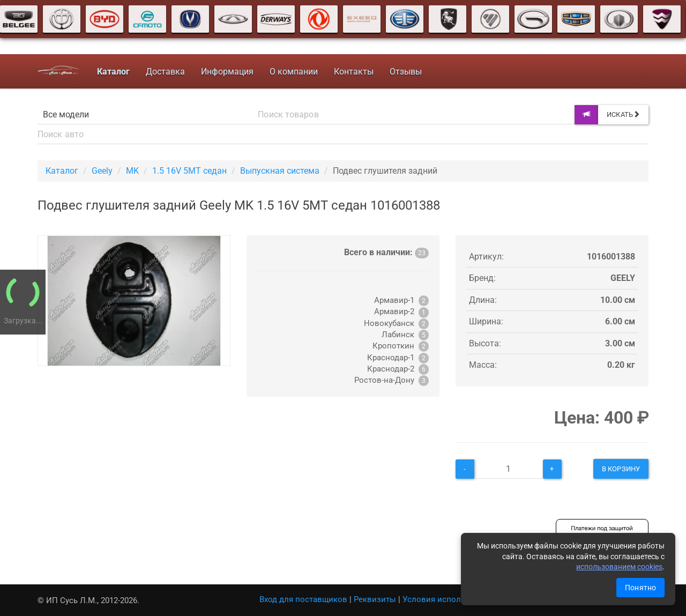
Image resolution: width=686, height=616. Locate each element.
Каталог (62, 171)
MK (132, 171)
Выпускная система (280, 171)
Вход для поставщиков (303, 599)
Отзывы (406, 72)
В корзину (621, 469)
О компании (294, 72)
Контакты (354, 72)
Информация (227, 72)
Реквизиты (375, 599)
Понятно (640, 588)
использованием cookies (619, 567)
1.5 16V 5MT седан (189, 171)
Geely (102, 171)
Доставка (165, 72)
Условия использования (450, 599)
